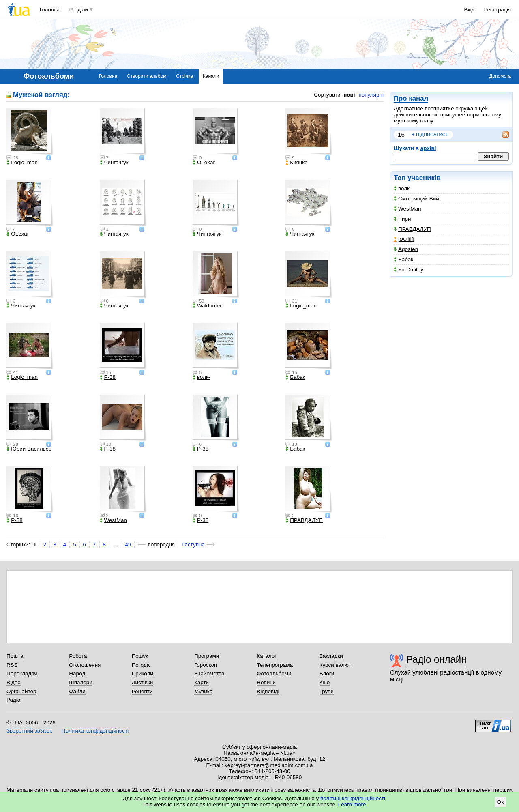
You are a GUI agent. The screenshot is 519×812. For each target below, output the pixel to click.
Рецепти (142, 691)
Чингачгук (114, 163)
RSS (12, 665)
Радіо (13, 700)
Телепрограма (275, 665)
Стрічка (184, 76)
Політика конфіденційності (95, 731)
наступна (193, 545)
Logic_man (22, 163)
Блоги (327, 673)
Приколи (143, 673)
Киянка (297, 163)
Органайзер (21, 691)
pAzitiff (404, 239)
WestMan (407, 209)
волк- (402, 188)
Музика (203, 691)
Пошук (140, 656)
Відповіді (268, 691)
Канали (211, 76)
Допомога (500, 76)
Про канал (411, 98)
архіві (428, 148)
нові (349, 95)
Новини (266, 682)
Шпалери (80, 682)
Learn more (352, 804)
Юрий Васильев (29, 449)
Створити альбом (147, 76)
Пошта (15, 656)
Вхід (470, 10)
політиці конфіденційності (353, 798)
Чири (402, 219)
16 (401, 134)
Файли (77, 691)
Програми (207, 656)
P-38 (108, 377)
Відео (14, 682)
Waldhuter (207, 306)
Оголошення (85, 665)
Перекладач (22, 673)
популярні (371, 95)
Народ (77, 673)
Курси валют (335, 665)
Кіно (325, 682)
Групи (327, 691)
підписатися (430, 135)
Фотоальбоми (274, 673)
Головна (50, 10)
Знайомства (209, 673)
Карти (202, 682)
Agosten (406, 249)
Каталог (267, 656)
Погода (141, 665)
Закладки (331, 656)
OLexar (204, 163)
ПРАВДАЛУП (412, 229)
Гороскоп (206, 665)
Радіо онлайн (436, 659)
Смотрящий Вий (416, 199)
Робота (78, 656)
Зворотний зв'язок (29, 731)
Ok (501, 802)
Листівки (143, 682)
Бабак (403, 259)
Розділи (79, 10)
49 (128, 545)
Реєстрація (498, 10)
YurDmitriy (409, 270)
